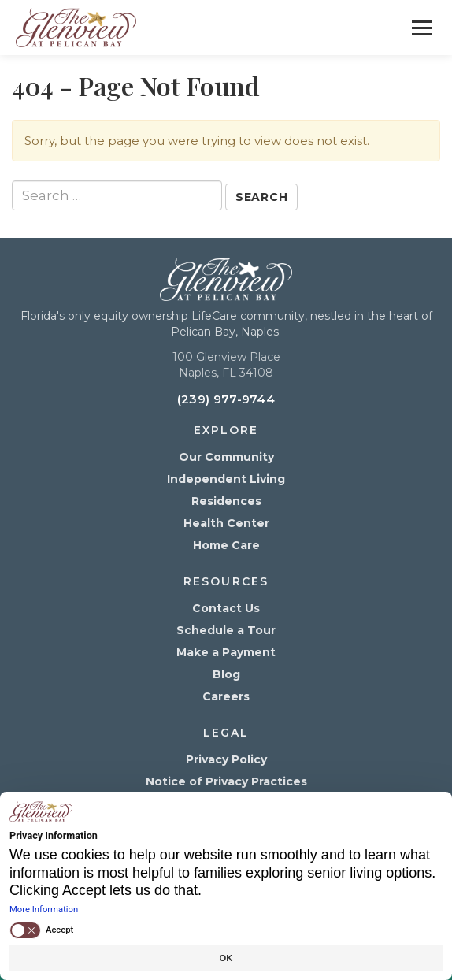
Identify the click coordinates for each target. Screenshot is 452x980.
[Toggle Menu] (422, 28)
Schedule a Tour (226, 630)
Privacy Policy (226, 759)
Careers (226, 696)
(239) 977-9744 (226, 399)
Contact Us (226, 608)
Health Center (226, 523)
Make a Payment (226, 652)
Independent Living (226, 479)
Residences (226, 501)
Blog (226, 674)
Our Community (226, 457)
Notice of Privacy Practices (226, 781)
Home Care (226, 545)
